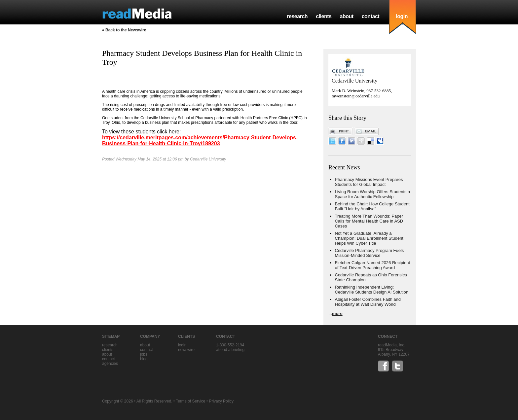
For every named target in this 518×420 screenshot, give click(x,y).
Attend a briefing (230, 350)
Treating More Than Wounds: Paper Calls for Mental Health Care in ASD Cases (369, 221)
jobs (144, 354)
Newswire (186, 350)
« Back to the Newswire (124, 30)
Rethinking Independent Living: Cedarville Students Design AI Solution (372, 290)
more (337, 314)
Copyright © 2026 (118, 401)
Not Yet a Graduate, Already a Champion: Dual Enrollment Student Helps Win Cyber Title (369, 238)
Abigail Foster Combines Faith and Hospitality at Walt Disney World (368, 302)
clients (324, 16)
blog (144, 359)
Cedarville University (208, 159)
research (297, 16)
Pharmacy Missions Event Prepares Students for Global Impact (369, 182)
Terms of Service (190, 401)
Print (341, 131)
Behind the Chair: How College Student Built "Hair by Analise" (372, 206)
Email (367, 131)
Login (182, 345)
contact (371, 16)
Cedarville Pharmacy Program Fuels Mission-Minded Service (370, 253)
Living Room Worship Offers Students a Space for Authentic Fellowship (373, 194)
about (346, 16)
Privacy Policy (221, 401)
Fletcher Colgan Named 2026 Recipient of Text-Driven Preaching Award (373, 265)
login (402, 16)
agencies (110, 364)
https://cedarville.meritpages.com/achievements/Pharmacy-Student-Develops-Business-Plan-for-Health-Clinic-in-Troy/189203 (200, 140)
